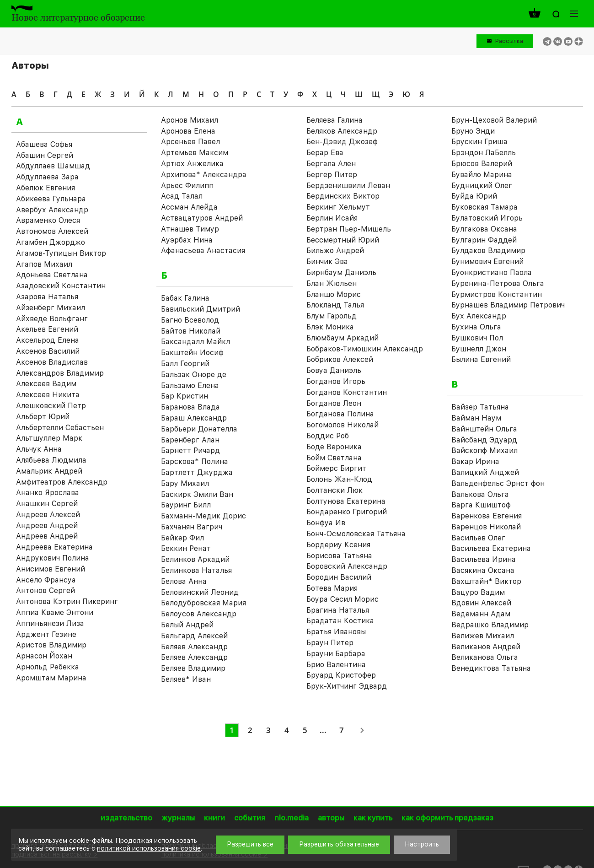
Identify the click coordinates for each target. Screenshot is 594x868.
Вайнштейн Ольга (484, 429)
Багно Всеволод (190, 320)
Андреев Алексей (48, 515)
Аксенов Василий (48, 351)
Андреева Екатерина (54, 547)
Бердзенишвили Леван (348, 186)
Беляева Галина (334, 120)
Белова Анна (184, 581)
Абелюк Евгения (45, 188)
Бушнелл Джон (479, 349)
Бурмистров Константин (497, 294)
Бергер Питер (332, 175)
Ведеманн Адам (481, 614)
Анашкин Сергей (47, 504)
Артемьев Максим (195, 153)
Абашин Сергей (45, 155)
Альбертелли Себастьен (60, 428)
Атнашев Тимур (190, 229)
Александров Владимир (60, 373)
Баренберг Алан (190, 440)
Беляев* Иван (186, 679)
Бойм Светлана (334, 458)
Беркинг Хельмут (338, 207)
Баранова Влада (190, 407)
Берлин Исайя (332, 218)
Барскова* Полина (195, 461)
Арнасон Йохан (44, 656)
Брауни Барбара (336, 654)
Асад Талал (182, 196)
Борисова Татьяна (339, 556)
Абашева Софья (44, 144)
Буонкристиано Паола (492, 272)
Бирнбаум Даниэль (341, 272)
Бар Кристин (185, 396)
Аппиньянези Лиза (50, 623)
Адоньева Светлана (52, 275)
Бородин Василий (339, 577)
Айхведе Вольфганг (52, 319)
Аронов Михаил (190, 120)
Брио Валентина (336, 665)
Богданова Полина (340, 414)
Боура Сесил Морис (342, 599)
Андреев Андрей (47, 526)
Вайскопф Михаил (484, 450)
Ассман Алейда (189, 207)
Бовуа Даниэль (334, 370)
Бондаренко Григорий (347, 512)
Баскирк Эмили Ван (197, 494)
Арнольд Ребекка (48, 667)
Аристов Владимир (51, 645)
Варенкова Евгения (487, 516)
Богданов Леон (334, 403)
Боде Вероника (334, 447)
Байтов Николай (191, 331)
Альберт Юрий (43, 417)
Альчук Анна (39, 449)
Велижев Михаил (483, 636)
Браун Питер (330, 643)
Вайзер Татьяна (480, 407)
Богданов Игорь (336, 381)
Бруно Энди (473, 131)
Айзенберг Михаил (51, 308)
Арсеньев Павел (190, 142)
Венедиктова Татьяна (491, 668)
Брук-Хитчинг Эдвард (347, 686)
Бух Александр (479, 316)
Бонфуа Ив (326, 523)
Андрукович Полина (53, 558)
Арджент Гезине (46, 634)
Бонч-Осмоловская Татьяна (356, 534)
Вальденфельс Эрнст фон (498, 483)
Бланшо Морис (334, 294)
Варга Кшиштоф (481, 505)
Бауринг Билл (186, 505)
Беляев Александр (194, 647)
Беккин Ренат (186, 548)
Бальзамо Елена (190, 385)
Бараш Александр (194, 418)
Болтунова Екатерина (346, 501)
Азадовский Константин (61, 286)
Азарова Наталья (47, 297)
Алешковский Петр (51, 406)
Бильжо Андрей (335, 251)
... (323, 730)
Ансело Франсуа (46, 580)
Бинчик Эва (327, 261)
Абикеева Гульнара (51, 199)
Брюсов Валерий (482, 164)
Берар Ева (325, 153)
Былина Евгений (481, 359)
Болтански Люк (334, 490)
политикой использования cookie (149, 848)
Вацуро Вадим (478, 592)
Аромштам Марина (51, 678)
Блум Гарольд (332, 316)
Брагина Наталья (338, 610)
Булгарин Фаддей (484, 240)
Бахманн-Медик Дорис (203, 516)
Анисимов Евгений (51, 569)
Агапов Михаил (44, 264)
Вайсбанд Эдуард (484, 440)
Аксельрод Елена (48, 340)
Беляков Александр (342, 131)
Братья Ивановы (336, 632)
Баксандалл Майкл (195, 342)
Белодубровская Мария (203, 603)
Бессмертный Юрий (343, 240)
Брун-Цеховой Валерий (494, 120)
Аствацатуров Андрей (202, 218)
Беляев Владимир (193, 668)
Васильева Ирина (484, 559)
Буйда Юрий (474, 196)
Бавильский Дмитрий (201, 309)
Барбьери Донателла (199, 429)
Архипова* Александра (204, 175)
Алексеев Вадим (46, 384)
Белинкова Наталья (196, 570)
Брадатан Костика (340, 621)
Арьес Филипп (187, 186)
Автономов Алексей (52, 231)
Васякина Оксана (483, 570)
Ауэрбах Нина (187, 240)
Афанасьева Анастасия (203, 251)
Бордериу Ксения (338, 545)
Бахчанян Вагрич (192, 527)
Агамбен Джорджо (51, 242)
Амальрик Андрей (49, 471)
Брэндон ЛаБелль (484, 153)
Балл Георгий (185, 364)
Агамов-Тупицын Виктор (61, 253)
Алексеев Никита (48, 395)
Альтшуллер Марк (49, 438)
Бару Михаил (185, 483)
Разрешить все (250, 844)
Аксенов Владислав (52, 362)
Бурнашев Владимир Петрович (508, 305)
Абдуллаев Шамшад (53, 166)
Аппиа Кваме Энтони (55, 612)
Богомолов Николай (342, 425)
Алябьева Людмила (51, 460)
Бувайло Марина (482, 175)
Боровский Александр (347, 566)
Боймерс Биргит (336, 468)
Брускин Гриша (479, 142)
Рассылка (509, 41)
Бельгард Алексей (194, 636)
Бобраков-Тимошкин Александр (365, 349)
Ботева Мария (332, 588)
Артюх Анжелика (192, 164)
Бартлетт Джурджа (197, 472)
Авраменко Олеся (48, 220)
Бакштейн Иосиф (192, 353)
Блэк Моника (330, 327)
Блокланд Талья (335, 305)
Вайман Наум (476, 418)
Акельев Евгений (47, 329)
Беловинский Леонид (200, 592)
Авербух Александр (52, 210)
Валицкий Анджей (485, 472)
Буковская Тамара (484, 207)
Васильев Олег (478, 538)
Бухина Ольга (476, 327)
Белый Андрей (187, 625)
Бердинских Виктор (343, 196)
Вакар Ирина (475, 461)
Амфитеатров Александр (62, 482)
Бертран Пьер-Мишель (349, 229)
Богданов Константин (347, 392)
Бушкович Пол (477, 338)
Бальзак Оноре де (194, 375)
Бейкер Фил (182, 538)
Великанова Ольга (485, 657)
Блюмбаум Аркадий (342, 338)
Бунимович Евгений (487, 261)
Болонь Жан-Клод (339, 479)
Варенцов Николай (486, 527)
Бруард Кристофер (341, 675)
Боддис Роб (328, 436)
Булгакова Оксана (484, 229)
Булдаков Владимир (488, 251)
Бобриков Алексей (340, 359)
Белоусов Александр (199, 614)
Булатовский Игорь (487, 218)
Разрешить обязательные (339, 844)
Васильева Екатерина (491, 548)
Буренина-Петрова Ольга (498, 283)
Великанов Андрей (486, 647)
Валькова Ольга (480, 494)
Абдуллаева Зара (47, 177)
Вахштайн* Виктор (486, 581)
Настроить (422, 844)
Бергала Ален (331, 164)
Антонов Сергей (45, 590)
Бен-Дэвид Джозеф (342, 142)
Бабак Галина (185, 298)
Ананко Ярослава (48, 493)
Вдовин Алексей (481, 603)
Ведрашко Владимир (490, 625)
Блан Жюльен (332, 283)
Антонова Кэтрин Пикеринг (67, 601)
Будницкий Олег (482, 186)
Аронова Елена (188, 131)
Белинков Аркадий (195, 559)
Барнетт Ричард (190, 450)
